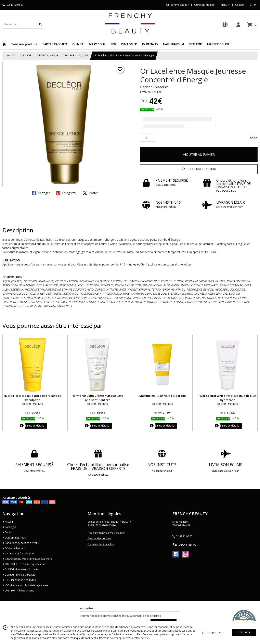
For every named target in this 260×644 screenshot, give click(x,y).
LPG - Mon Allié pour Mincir (19, 591)
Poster (90, 193)
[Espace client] (238, 25)
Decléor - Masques (154, 87)
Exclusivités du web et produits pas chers (27, 559)
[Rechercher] (40, 24)
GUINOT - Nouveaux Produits (20, 569)
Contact (240, 5)
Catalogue (9, 527)
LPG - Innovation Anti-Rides (19, 580)
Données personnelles (101, 544)
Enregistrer (66, 193)
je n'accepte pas (212, 632)
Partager (41, 193)
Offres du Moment (14, 548)
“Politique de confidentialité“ (86, 638)
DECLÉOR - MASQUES (76, 55)
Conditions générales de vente (21, 543)
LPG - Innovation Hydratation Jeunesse (25, 585)
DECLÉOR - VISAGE (48, 55)
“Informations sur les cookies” (34, 638)
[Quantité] (148, 138)
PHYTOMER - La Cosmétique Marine (24, 564)
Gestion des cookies (99, 538)
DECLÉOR (26, 55)
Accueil (11, 55)
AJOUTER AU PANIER (199, 155)
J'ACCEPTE (244, 632)
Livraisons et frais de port (18, 553)
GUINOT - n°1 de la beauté (19, 575)
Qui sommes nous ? (15, 538)
